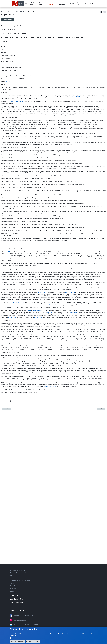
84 (27, 138)
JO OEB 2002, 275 (19, 302)
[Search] (86, 4)
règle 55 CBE (58, 304)
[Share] (105, 12)
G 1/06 (44, 292)
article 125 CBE (12, 317)
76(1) (25, 138)
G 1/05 (39, 292)
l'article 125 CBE (74, 312)
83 (29, 138)
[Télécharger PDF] (7, 20)
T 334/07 (25, 232)
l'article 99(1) (46, 304)
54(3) (7, 82)
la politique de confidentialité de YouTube (84, 634)
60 (9, 82)
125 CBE (13, 82)
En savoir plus (13, 636)
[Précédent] (7, 409)
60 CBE (7, 73)
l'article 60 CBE (38, 317)
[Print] (101, 12)
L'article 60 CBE (7, 252)
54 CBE (34, 138)
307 (77, 292)
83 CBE (55, 386)
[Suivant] (101, 409)
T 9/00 (12, 302)
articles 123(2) (19, 138)
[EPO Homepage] (18, 4)
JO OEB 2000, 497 (36, 310)
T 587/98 (29, 310)
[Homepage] (2, 12)
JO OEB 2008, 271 (70, 292)
